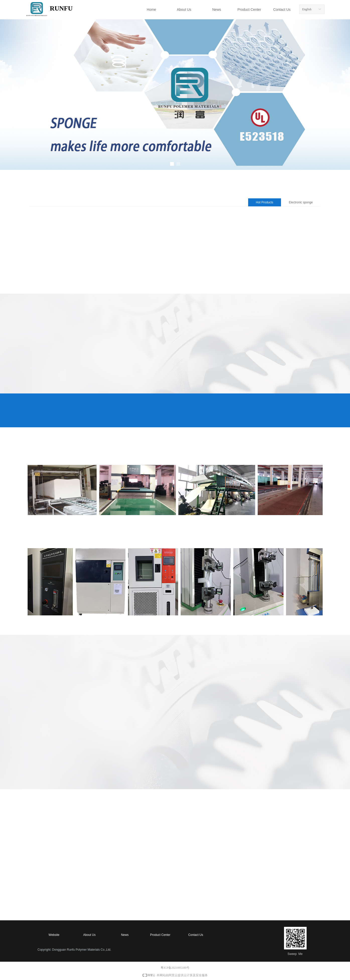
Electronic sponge (301, 202)
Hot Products (265, 202)
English (307, 9)
